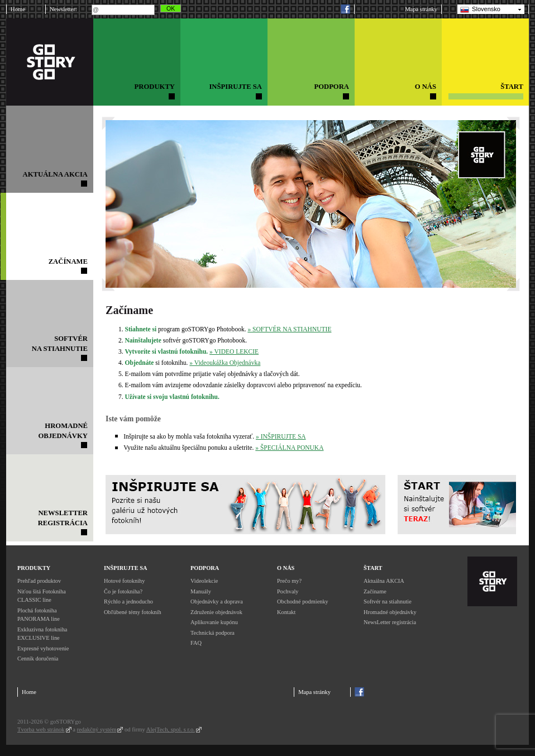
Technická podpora (212, 633)
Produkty (34, 568)
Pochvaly (288, 591)
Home (18, 9)
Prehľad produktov (39, 581)
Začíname (375, 591)
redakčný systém (97, 729)
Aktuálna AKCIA (384, 581)
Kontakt (286, 612)
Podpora (205, 568)
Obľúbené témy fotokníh (133, 612)
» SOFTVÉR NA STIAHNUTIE (289, 329)
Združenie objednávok (216, 612)
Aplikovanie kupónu (214, 622)
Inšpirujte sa (125, 568)
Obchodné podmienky (303, 602)
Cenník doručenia (38, 658)
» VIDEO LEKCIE (234, 351)
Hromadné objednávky (390, 612)
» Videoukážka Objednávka (225, 363)
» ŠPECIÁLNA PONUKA (289, 448)
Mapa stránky (421, 9)
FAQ (196, 643)
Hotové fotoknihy (124, 581)
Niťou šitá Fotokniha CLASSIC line (42, 596)
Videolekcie (204, 581)
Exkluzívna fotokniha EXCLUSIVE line (42, 634)
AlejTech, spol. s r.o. (171, 729)
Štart (373, 568)
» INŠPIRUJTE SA (281, 436)
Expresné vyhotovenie (43, 648)
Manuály (201, 591)
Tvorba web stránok (41, 729)
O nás (286, 568)
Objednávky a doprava (217, 602)
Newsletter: (63, 9)
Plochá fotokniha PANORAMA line (39, 615)
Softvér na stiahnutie (388, 602)
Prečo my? (289, 581)
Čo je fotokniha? (123, 591)
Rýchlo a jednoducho (128, 602)
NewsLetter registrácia (390, 622)
